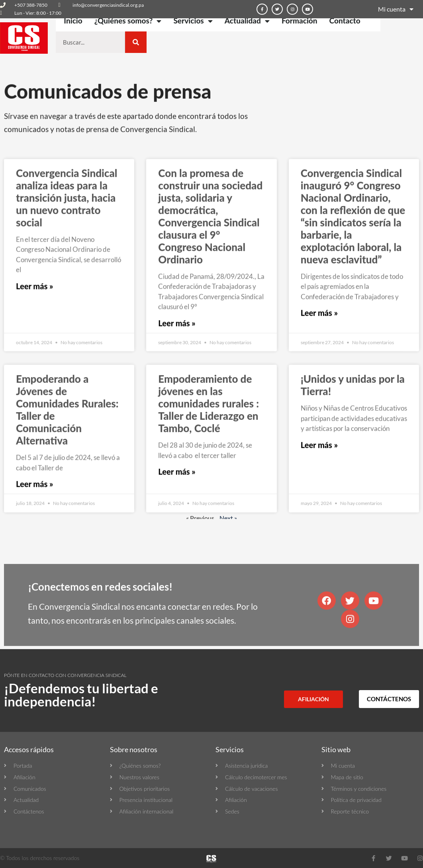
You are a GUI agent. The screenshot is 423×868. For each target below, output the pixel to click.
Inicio (73, 20)
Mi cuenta (396, 9)
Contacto (345, 20)
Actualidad (247, 21)
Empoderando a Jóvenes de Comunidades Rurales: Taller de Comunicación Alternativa (67, 462)
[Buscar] (136, 42)
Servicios (193, 21)
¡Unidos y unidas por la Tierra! (353, 438)
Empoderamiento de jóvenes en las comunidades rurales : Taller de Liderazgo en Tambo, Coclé (209, 456)
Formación (300, 20)
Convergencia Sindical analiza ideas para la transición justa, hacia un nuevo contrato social (67, 250)
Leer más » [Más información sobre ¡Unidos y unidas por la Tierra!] (319, 497)
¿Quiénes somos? (128, 21)
